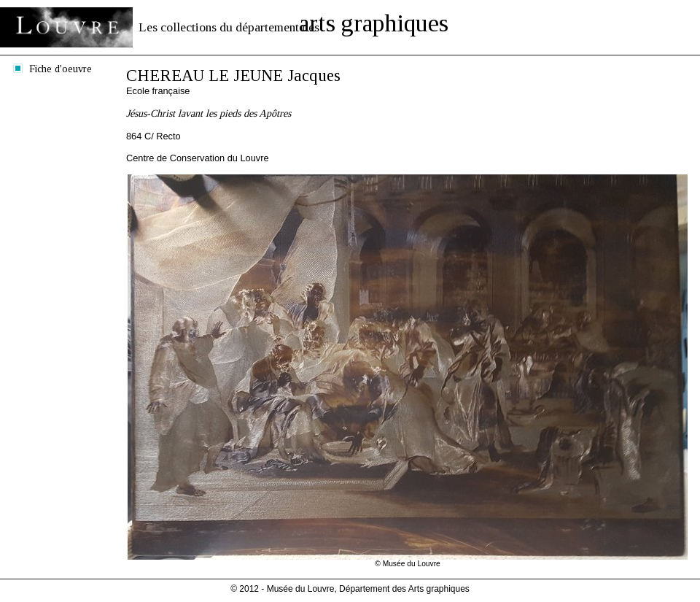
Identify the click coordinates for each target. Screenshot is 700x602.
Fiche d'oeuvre (61, 69)
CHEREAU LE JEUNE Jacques (233, 76)
